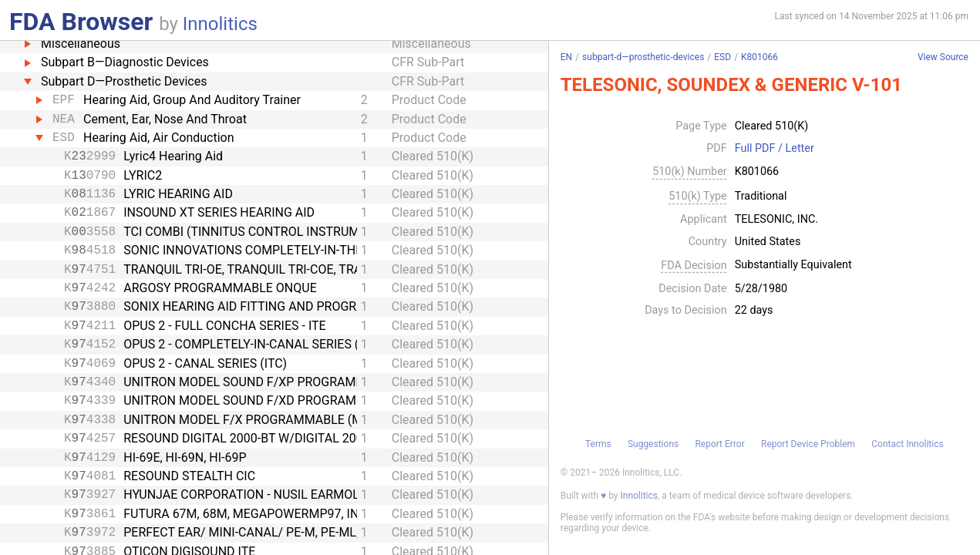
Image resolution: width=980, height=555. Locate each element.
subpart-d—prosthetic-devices (643, 57)
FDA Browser (81, 22)
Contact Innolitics (907, 444)
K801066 (759, 57)
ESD (722, 57)
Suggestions (653, 444)
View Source (943, 57)
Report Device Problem (808, 444)
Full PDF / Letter (775, 149)
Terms (598, 444)
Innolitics (220, 24)
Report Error (719, 444)
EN (566, 57)
